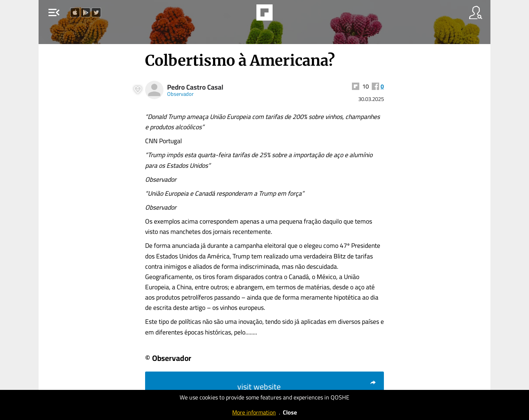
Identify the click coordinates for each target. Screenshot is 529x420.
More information (254, 412)
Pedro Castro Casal (195, 87)
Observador (180, 94)
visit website (307, 387)
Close (290, 412)
